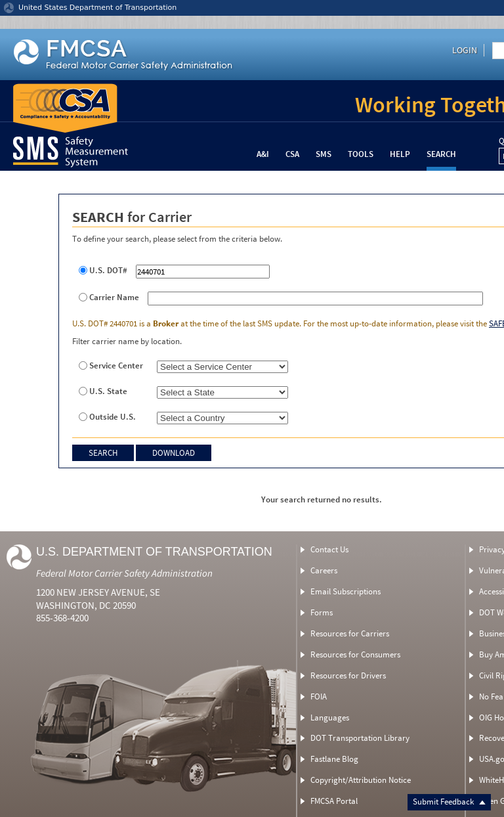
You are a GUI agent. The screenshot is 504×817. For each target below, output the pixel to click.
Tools (361, 154)
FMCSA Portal (334, 801)
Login (465, 50)
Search (441, 154)
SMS (324, 154)
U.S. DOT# (108, 271)
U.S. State (108, 391)
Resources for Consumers (355, 654)
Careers (324, 570)
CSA (292, 154)
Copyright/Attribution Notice (361, 780)
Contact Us (329, 549)
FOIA (319, 696)
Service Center (116, 366)
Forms (322, 612)
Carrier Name (114, 298)
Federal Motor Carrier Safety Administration (124, 573)
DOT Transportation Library (360, 738)
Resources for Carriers (350, 633)
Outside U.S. (113, 417)
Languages (330, 718)
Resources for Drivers (348, 675)
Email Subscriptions (346, 591)
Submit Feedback (449, 802)
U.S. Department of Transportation (154, 552)
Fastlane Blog (334, 759)
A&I (263, 154)
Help (400, 154)
